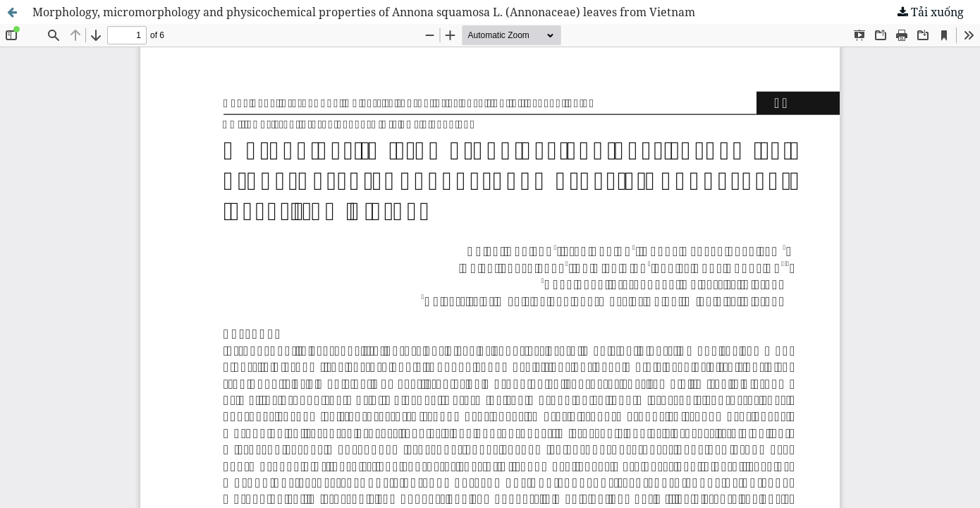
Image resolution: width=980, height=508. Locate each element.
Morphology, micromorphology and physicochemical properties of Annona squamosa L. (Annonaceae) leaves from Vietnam (364, 12)
